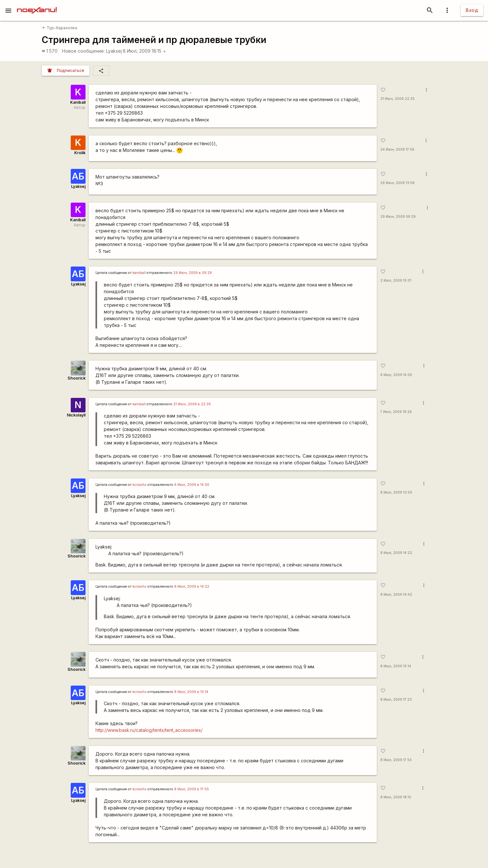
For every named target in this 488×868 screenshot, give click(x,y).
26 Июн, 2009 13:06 (398, 183)
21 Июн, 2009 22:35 (398, 99)
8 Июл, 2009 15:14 (396, 666)
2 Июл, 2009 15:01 (396, 281)
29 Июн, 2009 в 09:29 (193, 273)
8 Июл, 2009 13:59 (396, 492)
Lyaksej (114, 51)
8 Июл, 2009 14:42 (396, 595)
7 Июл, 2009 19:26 (396, 412)
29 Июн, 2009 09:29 (398, 217)
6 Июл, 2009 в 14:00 (192, 485)
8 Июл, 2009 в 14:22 (192, 587)
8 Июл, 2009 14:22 (396, 553)
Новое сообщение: (83, 51)
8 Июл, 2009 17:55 (396, 760)
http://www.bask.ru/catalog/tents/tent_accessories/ (149, 730)
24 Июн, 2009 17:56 (397, 149)
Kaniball (78, 102)
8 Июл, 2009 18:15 (145, 51)
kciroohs (140, 485)
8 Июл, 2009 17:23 (396, 700)
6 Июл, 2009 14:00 (396, 375)
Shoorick (77, 378)
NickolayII (76, 415)
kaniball (139, 273)
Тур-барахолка (60, 28)
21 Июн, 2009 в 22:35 (192, 404)
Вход (472, 10)
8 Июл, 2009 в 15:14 (191, 692)
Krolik (80, 153)
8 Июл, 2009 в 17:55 (192, 789)
